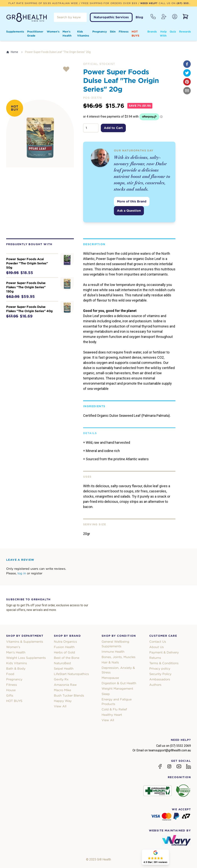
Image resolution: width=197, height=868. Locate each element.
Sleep (106, 694)
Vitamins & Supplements (25, 642)
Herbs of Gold (64, 652)
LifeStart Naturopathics (71, 674)
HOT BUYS (135, 34)
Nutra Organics (65, 642)
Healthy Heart (112, 715)
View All (60, 706)
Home (12, 52)
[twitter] (187, 73)
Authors (155, 685)
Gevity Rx (61, 679)
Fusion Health (64, 647)
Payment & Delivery (164, 652)
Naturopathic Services (111, 17)
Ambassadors (160, 679)
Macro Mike (62, 690)
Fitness (124, 32)
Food (10, 674)
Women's (53, 32)
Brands (152, 32)
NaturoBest (62, 663)
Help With (163, 34)
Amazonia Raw (65, 685)
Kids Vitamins (83, 34)
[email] (187, 91)
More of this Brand (132, 201)
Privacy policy (160, 669)
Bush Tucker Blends (69, 695)
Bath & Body (16, 669)
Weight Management (117, 689)
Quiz (173, 32)
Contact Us (158, 642)
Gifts (10, 695)
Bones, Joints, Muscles (119, 657)
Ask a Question (129, 211)
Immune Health (113, 652)
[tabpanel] (40, 134)
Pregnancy (100, 32)
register (37, 573)
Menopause (110, 678)
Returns (155, 658)
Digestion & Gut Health (119, 683)
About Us (157, 647)
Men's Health (67, 34)
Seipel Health (64, 669)
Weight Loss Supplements (26, 658)
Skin (113, 32)
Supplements (15, 32)
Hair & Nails (110, 662)
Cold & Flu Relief (114, 709)
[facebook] (187, 64)
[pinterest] (187, 82)
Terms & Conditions (164, 663)
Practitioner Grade (35, 34)
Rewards (185, 32)
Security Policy (160, 674)
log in (22, 573)
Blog (139, 17)
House (11, 690)
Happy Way (63, 701)
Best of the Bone (67, 658)
